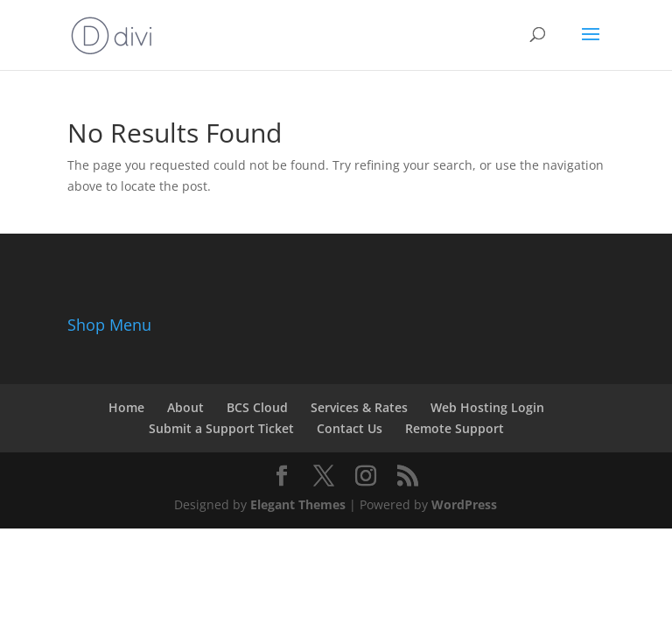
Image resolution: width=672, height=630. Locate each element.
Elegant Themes (298, 504)
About (185, 407)
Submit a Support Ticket (221, 428)
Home (126, 407)
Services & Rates (359, 407)
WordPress (464, 504)
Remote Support (455, 428)
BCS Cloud (257, 407)
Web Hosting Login (487, 407)
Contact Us (350, 428)
